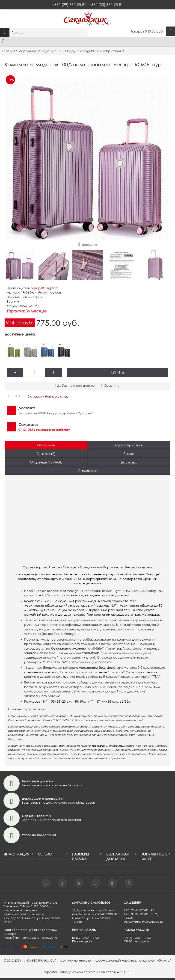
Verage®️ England (44, 288)
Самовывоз (87, 471)
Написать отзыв (57, 396)
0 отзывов (35, 396)
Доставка (129, 462)
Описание (46, 445)
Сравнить (111, 385)
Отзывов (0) (46, 454)
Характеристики (129, 445)
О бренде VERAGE (46, 462)
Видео (129, 454)
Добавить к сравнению (76, 385)
